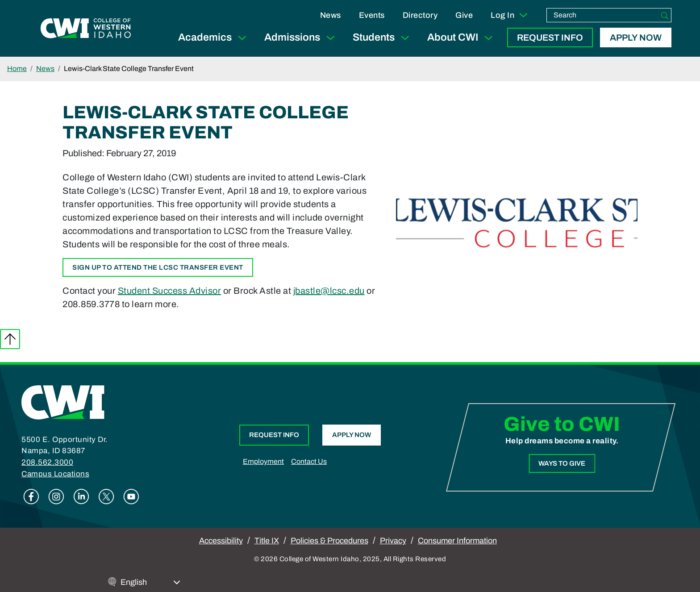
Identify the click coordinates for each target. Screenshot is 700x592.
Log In (510, 15)
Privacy (393, 541)
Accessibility (221, 541)
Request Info (550, 38)
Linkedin (81, 496)
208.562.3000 (47, 462)
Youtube (131, 496)
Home (17, 69)
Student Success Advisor (170, 291)
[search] (603, 15)
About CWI (462, 38)
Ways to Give (562, 463)
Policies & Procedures (329, 541)
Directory (420, 15)
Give (464, 15)
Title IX (267, 541)
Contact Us (309, 461)
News (331, 15)
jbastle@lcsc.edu (329, 291)
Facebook (31, 496)
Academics (214, 38)
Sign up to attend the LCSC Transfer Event (158, 267)
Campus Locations (55, 474)
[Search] (665, 15)
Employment (263, 461)
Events (372, 15)
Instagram (56, 496)
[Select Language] (150, 582)
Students (383, 38)
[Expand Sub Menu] (242, 38)
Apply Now (636, 38)
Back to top (10, 339)
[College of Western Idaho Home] (86, 28)
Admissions (301, 38)
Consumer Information (457, 541)
